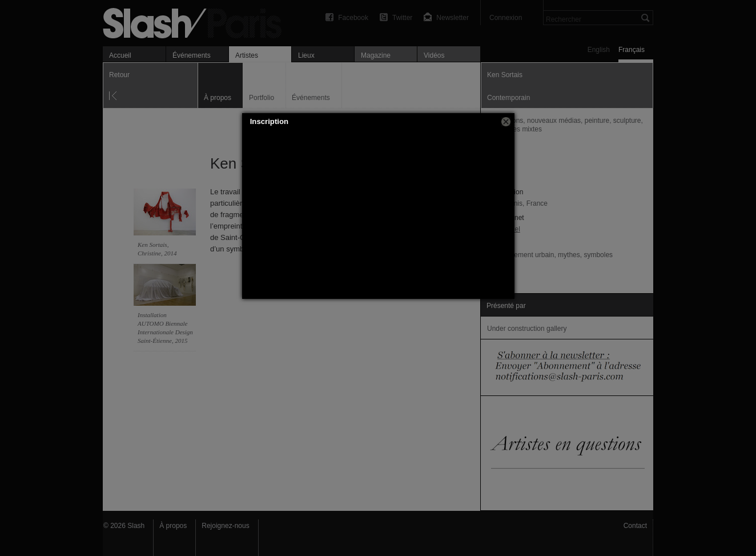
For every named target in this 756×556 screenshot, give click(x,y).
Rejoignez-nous (225, 526)
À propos (173, 526)
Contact (635, 526)
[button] (506, 122)
